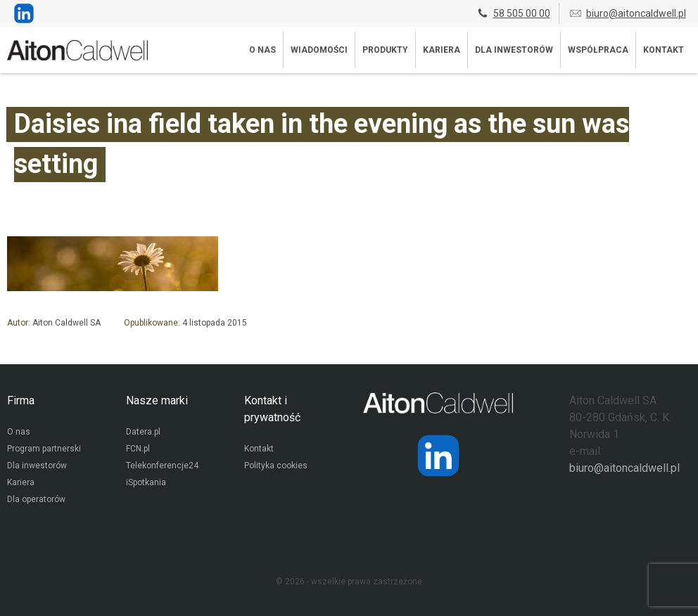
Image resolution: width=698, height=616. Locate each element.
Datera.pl (143, 432)
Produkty (385, 50)
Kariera (442, 50)
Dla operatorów (36, 499)
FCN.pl (138, 449)
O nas (262, 50)
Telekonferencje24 (162, 466)
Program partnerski (44, 449)
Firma (21, 400)
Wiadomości (319, 50)
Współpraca (598, 50)
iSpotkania (146, 482)
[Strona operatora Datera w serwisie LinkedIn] (438, 456)
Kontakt (664, 50)
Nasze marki (157, 400)
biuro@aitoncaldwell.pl (627, 13)
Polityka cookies (276, 466)
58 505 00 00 (513, 13)
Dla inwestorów (514, 50)
